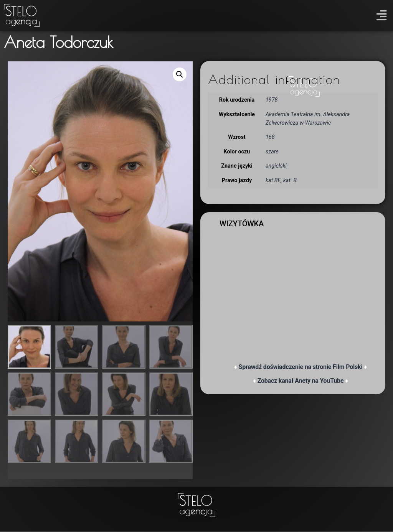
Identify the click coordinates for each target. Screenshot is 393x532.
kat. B (290, 180)
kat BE (273, 180)
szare (272, 152)
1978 (272, 100)
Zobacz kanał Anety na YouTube (301, 381)
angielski (276, 166)
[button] (381, 16)
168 (270, 137)
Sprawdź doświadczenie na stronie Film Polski (301, 367)
